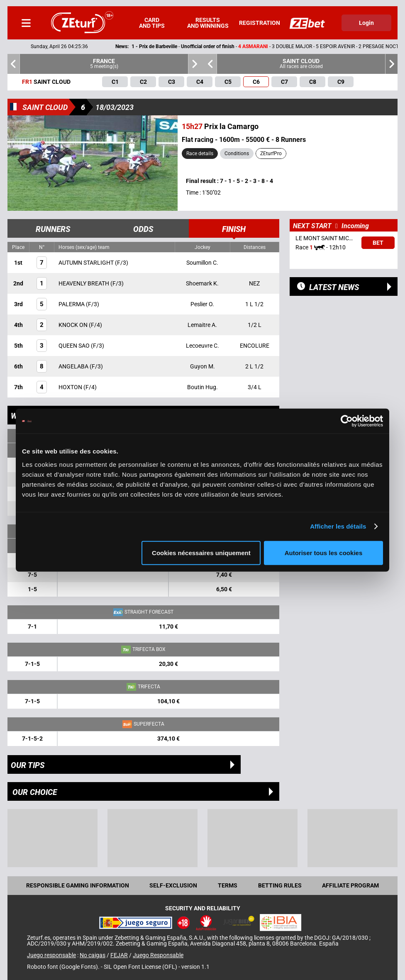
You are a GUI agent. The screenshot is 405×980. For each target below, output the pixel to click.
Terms (228, 885)
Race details (200, 154)
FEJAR (119, 955)
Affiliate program (350, 885)
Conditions (237, 154)
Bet (378, 243)
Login (366, 23)
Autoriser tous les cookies (324, 552)
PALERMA (72, 304)
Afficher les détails (338, 526)
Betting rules (280, 885)
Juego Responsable (158, 955)
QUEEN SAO (75, 346)
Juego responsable (51, 955)
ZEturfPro (271, 154)
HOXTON (71, 387)
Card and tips (152, 23)
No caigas (93, 955)
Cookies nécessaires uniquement (201, 552)
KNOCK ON (74, 325)
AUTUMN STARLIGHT (87, 263)
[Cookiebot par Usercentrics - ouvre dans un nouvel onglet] (347, 421)
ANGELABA (74, 366)
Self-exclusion (173, 885)
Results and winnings (208, 23)
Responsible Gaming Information (78, 885)
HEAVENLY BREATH (84, 283)
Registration (260, 23)
